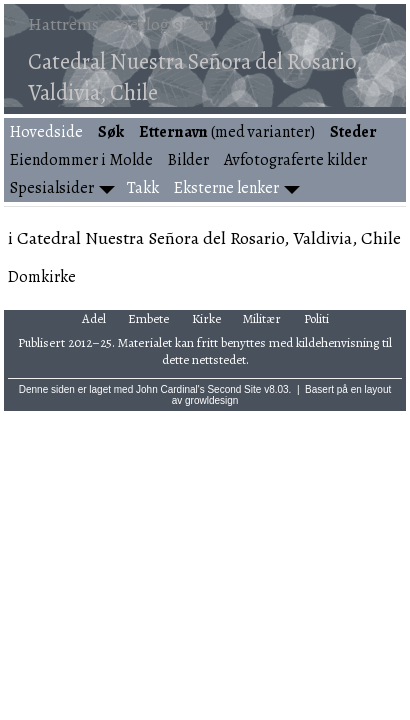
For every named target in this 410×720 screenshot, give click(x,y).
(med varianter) (227, 132)
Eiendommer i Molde (81, 160)
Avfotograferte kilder (295, 160)
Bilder (188, 160)
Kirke (206, 318)
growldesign (211, 400)
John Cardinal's (170, 389)
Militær (262, 318)
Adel (94, 318)
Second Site (234, 389)
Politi (316, 318)
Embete (148, 318)
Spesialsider (52, 188)
